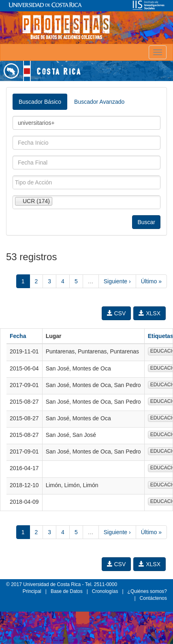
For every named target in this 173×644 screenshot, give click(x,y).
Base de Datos (67, 591)
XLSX (150, 313)
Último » (151, 281)
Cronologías (105, 591)
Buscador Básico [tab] (40, 102)
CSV (116, 313)
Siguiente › (117, 281)
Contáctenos (153, 598)
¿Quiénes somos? (147, 591)
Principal (32, 591)
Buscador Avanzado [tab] (99, 102)
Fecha (18, 336)
